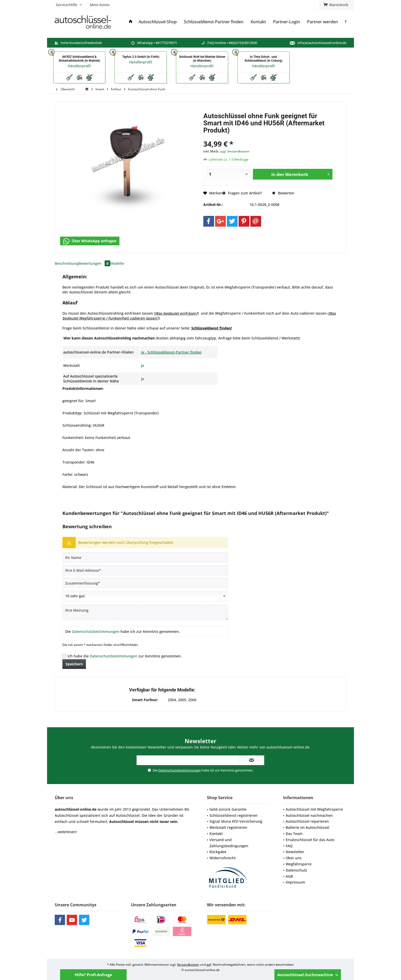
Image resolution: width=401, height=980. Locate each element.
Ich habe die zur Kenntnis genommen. (125, 656)
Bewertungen (94, 263)
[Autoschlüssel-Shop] (158, 22)
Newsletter (295, 852)
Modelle (117, 263)
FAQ (289, 846)
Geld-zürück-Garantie (228, 809)
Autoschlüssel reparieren (307, 821)
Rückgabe (218, 852)
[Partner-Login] (287, 22)
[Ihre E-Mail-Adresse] (145, 570)
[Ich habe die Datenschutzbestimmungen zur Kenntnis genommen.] (64, 656)
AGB (289, 876)
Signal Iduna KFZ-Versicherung (236, 821)
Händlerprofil (79, 66)
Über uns (294, 858)
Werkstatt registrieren (228, 827)
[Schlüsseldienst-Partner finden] (214, 22)
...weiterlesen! (66, 832)
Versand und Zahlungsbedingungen (229, 843)
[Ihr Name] (145, 557)
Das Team (294, 834)
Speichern (74, 664)
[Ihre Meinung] (145, 613)
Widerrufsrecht (222, 858)
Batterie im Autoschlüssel (308, 827)
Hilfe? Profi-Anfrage (93, 975)
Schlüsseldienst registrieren (233, 815)
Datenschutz (296, 870)
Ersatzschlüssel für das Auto (310, 840)
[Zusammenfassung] (145, 583)
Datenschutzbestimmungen (96, 631)
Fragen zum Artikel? (242, 193)
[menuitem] (337, 5)
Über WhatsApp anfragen (90, 241)
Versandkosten (188, 965)
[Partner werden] (322, 22)
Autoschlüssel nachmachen (309, 815)
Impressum (295, 882)
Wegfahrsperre (299, 864)
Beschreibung (67, 263)
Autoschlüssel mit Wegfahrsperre (314, 809)
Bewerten (283, 193)
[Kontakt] (258, 22)
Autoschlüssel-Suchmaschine (308, 975)
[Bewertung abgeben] (145, 596)
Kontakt (216, 834)
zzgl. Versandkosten (235, 151)
